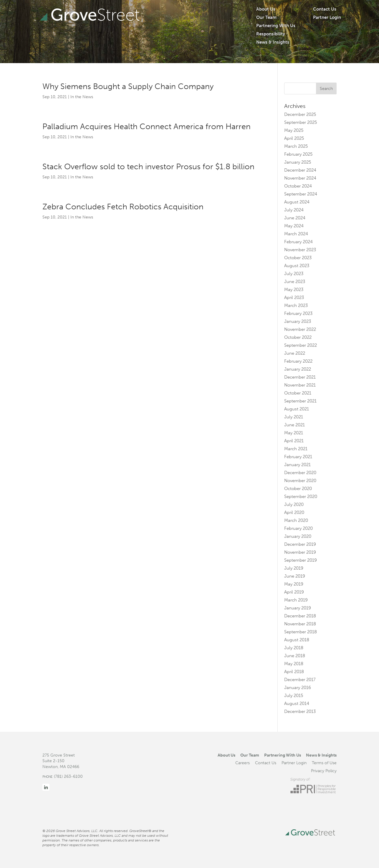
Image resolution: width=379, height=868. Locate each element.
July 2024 (294, 210)
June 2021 (294, 425)
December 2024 (300, 170)
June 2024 (295, 218)
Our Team (266, 17)
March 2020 (296, 520)
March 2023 (296, 305)
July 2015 (294, 696)
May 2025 (294, 130)
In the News (82, 97)
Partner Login (327, 17)
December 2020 (300, 473)
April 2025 (294, 138)
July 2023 (294, 274)
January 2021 (297, 465)
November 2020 (300, 481)
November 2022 (300, 329)
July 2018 (294, 648)
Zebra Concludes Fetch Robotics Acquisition (123, 207)
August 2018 (297, 640)
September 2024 (301, 194)
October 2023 (298, 258)
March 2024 (296, 234)
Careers (243, 763)
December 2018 (300, 616)
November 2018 (300, 624)
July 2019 (294, 568)
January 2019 (298, 608)
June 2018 (295, 656)
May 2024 (294, 226)
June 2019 (295, 576)
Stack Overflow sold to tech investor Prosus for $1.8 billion (148, 167)
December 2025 (300, 114)
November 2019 (300, 552)
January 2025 (298, 162)
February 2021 (298, 457)
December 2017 (300, 680)
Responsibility (271, 34)
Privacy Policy (324, 771)
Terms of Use (324, 763)
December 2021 (300, 377)
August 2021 (297, 409)
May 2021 (294, 433)
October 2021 (298, 393)
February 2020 (298, 528)
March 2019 (296, 600)
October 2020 (298, 489)
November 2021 (300, 385)
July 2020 (294, 504)
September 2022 (301, 345)
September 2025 (301, 122)
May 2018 (294, 664)
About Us (266, 9)
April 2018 (294, 672)
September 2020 (301, 497)
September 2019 (301, 560)
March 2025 (296, 146)
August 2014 (297, 703)
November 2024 (300, 178)
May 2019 (294, 584)
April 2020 (294, 512)
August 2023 (297, 266)
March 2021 (296, 449)
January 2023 (298, 321)
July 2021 (294, 417)
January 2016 (298, 688)
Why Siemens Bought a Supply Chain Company (128, 86)
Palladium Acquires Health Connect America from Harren (147, 126)
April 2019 (294, 592)
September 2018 (301, 632)
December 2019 (300, 544)
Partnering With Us (276, 26)
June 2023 (295, 282)
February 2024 (298, 242)
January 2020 (298, 536)
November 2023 (300, 250)
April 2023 (294, 297)
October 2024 (298, 186)
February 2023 (298, 313)
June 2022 (295, 353)
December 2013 (300, 711)
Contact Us (325, 9)
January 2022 (298, 369)
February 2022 (298, 361)
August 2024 (297, 202)
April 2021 (294, 441)
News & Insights (273, 42)
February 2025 (298, 154)
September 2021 (300, 401)
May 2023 (294, 290)
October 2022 (298, 337)
